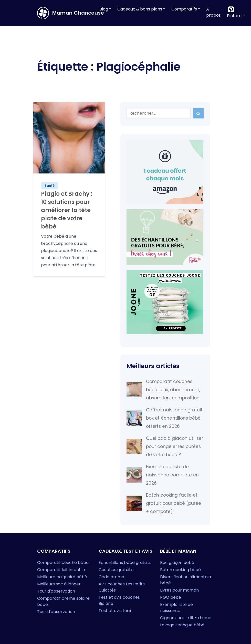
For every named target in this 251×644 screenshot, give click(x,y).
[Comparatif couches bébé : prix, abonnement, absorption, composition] (134, 390)
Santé (50, 186)
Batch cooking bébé (180, 570)
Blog (104, 9)
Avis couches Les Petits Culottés (122, 587)
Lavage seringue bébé (182, 625)
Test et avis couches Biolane (119, 600)
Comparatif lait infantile (61, 570)
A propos (213, 12)
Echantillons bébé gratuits (125, 563)
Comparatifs (184, 9)
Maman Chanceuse (65, 13)
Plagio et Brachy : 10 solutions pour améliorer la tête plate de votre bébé (67, 210)
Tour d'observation (56, 591)
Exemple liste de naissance (176, 608)
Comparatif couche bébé (63, 563)
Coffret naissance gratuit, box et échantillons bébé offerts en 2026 (175, 418)
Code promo (111, 577)
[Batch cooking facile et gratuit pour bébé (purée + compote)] (134, 503)
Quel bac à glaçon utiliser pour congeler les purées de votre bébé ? (175, 446)
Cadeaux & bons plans (140, 9)
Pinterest (236, 16)
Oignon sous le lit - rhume (186, 618)
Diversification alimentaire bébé (186, 580)
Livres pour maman (179, 590)
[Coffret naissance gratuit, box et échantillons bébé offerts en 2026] (134, 418)
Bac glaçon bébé (177, 563)
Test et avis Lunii (115, 611)
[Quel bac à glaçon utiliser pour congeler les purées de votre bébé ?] (134, 446)
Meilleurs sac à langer (59, 584)
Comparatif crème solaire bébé (63, 601)
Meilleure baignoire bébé (62, 577)
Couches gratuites (117, 570)
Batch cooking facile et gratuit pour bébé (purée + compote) (174, 503)
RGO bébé (171, 597)
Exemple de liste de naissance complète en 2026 (172, 475)
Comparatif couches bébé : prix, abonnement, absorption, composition (173, 390)
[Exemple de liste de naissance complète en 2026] (134, 475)
